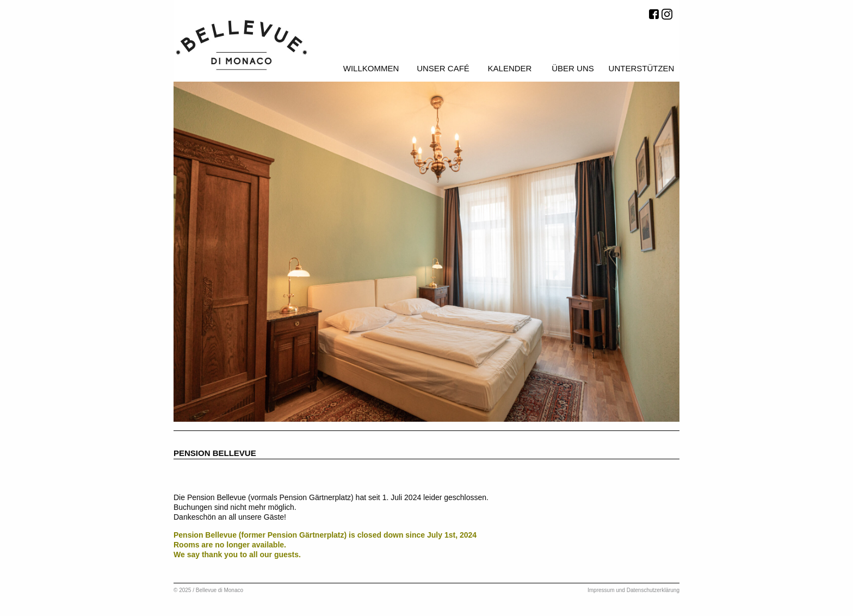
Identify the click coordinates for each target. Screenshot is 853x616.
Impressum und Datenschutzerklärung (633, 590)
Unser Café (443, 68)
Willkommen (371, 68)
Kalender (510, 68)
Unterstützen (642, 68)
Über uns (573, 68)
